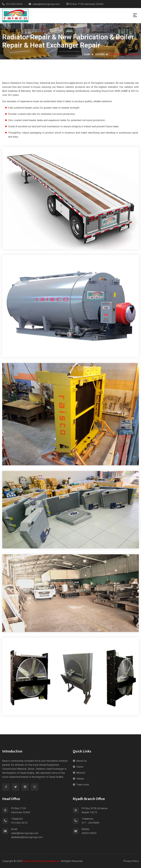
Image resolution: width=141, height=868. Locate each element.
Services (100, 54)
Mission (81, 773)
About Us (81, 761)
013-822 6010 (12, 4)
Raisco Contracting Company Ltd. (42, 861)
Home (87, 54)
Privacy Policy (131, 861)
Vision (80, 767)
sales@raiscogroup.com (44, 4)
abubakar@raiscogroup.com (27, 837)
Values (80, 779)
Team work (83, 785)
